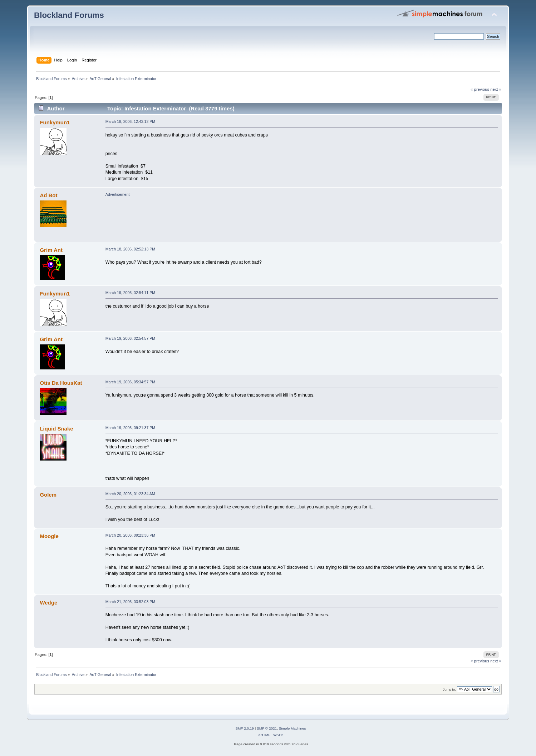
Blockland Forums (69, 15)
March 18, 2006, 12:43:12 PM (131, 121)
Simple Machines (292, 728)
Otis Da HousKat (61, 383)
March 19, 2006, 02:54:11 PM (131, 293)
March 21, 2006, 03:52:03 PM (131, 602)
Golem (48, 495)
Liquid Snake (56, 429)
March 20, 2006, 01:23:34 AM (130, 494)
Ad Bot (48, 195)
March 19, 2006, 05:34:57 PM (131, 382)
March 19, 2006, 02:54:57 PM (131, 338)
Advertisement (118, 194)
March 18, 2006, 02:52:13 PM (131, 249)
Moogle (49, 536)
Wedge (48, 603)
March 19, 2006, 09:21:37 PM (131, 428)
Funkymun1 (55, 122)
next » (496, 89)
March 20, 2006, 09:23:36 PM (131, 535)
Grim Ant (51, 250)
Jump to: (449, 689)
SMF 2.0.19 (245, 728)
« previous (480, 89)
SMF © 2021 (267, 728)
